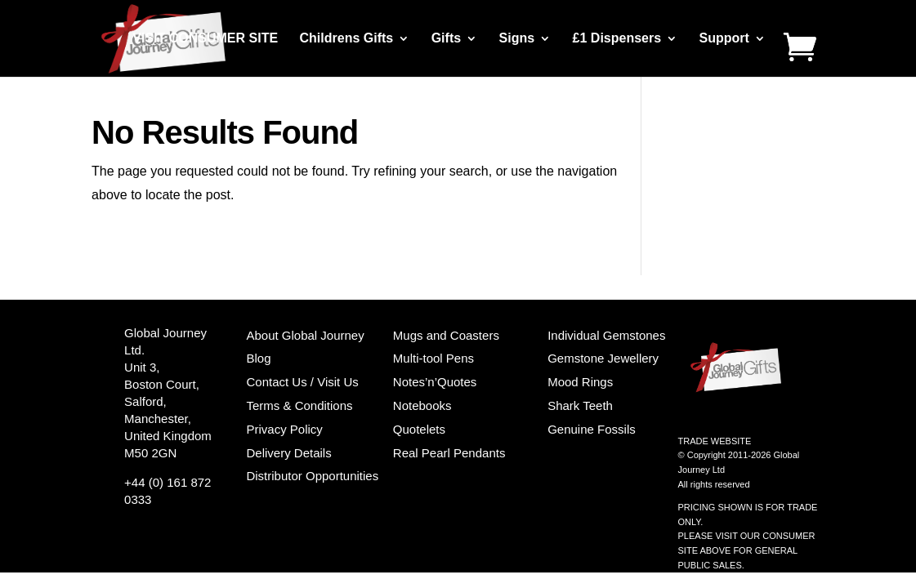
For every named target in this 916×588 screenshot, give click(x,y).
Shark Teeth (580, 405)
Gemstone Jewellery (603, 358)
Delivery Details (288, 453)
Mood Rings (580, 382)
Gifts (446, 39)
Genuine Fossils (592, 429)
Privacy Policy (284, 429)
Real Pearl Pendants (449, 453)
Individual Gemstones (606, 335)
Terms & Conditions (299, 405)
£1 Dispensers (617, 39)
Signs (517, 39)
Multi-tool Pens (433, 358)
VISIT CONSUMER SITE (205, 39)
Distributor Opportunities (312, 476)
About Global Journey (305, 335)
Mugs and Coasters (446, 335)
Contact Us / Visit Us (302, 382)
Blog (258, 358)
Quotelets (419, 429)
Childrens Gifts (347, 39)
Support (724, 39)
